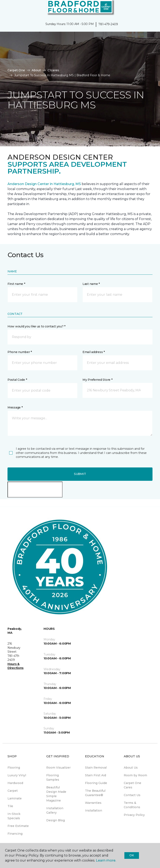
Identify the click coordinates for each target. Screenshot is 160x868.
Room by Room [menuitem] (135, 775)
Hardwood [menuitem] (15, 783)
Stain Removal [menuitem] (96, 768)
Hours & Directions (16, 666)
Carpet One (16, 70)
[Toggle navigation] (6, 8)
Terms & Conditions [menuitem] (132, 805)
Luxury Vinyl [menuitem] (17, 775)
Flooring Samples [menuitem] (53, 777)
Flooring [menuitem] (14, 768)
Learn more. (106, 860)
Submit (80, 474)
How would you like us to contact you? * (36, 326)
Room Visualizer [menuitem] (58, 768)
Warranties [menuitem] (93, 803)
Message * (15, 407)
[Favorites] (149, 8)
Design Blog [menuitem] (56, 820)
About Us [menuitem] (131, 768)
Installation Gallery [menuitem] (55, 810)
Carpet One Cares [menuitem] (132, 785)
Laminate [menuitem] (15, 798)
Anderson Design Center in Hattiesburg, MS (44, 184)
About (36, 70)
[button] (144, 8)
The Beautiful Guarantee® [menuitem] (95, 793)
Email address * (94, 352)
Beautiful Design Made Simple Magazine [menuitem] (56, 794)
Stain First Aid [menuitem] (96, 775)
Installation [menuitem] (94, 810)
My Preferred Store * (97, 380)
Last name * (91, 284)
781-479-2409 (108, 24)
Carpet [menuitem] (13, 791)
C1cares (53, 70)
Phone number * (20, 352)
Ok (132, 855)
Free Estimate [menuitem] (18, 826)
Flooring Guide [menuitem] (96, 783)
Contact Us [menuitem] (132, 795)
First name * (16, 284)
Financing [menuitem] (15, 834)
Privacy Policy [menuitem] (134, 815)
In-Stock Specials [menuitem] (14, 816)
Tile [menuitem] (10, 806)
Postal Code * (17, 380)
